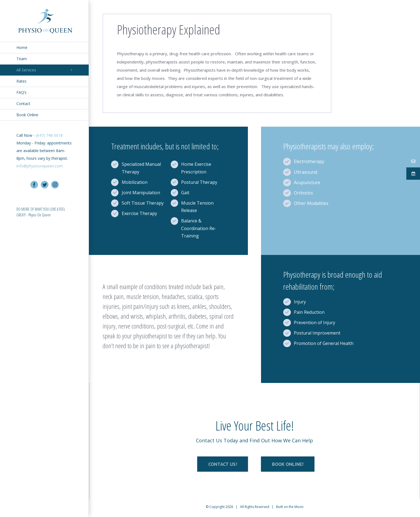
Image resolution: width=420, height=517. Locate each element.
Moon (299, 507)
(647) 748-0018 (49, 135)
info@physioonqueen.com (40, 166)
